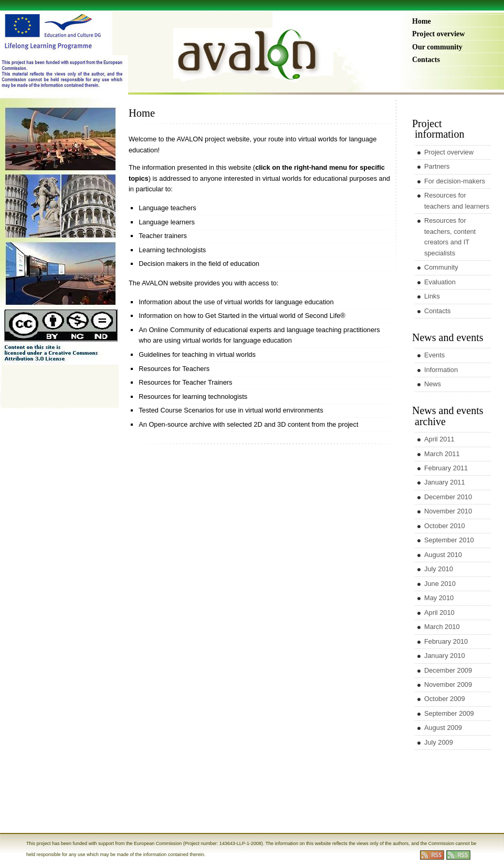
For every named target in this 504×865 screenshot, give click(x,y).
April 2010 (439, 612)
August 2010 (443, 555)
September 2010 (449, 540)
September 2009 (449, 713)
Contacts (426, 60)
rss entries (432, 855)
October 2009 (445, 699)
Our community (437, 47)
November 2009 (448, 684)
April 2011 (439, 439)
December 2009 (448, 670)
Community (441, 267)
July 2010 (439, 569)
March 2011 (442, 454)
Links (432, 296)
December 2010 (448, 497)
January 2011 (445, 482)
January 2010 (445, 656)
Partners (437, 166)
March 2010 (442, 627)
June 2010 (440, 584)
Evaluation (440, 282)
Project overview (438, 34)
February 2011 (446, 468)
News (433, 384)
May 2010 (439, 598)
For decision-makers (455, 181)
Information (441, 370)
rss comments (458, 855)
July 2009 (439, 742)
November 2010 (448, 511)
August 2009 (443, 728)
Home (422, 21)
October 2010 (445, 526)
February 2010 (446, 641)
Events (434, 355)
